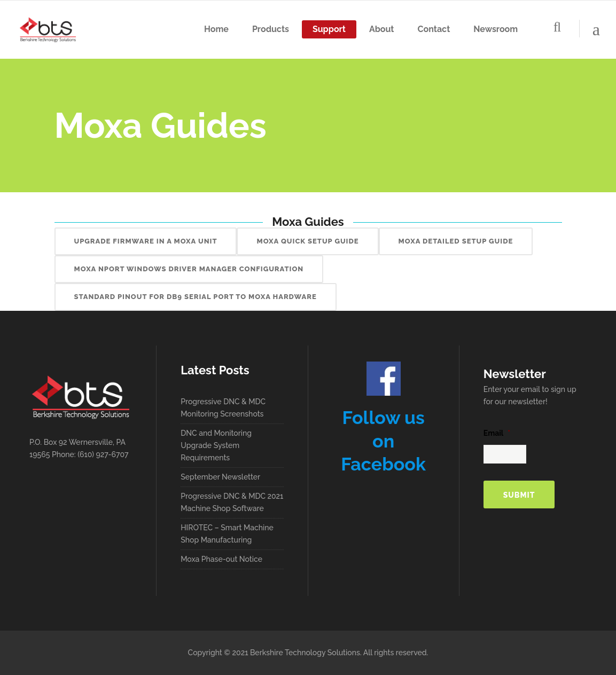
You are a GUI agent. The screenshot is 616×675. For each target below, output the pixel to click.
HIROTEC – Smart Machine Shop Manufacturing (227, 534)
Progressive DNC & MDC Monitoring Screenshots (223, 408)
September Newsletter (220, 477)
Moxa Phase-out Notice (221, 559)
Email (497, 433)
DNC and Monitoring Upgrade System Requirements (216, 445)
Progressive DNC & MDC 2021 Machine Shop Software (232, 502)
